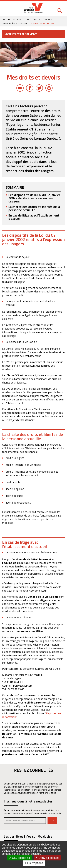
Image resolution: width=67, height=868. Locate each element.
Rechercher (60, 9)
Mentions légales (47, 793)
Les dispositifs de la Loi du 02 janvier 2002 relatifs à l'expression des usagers (34, 198)
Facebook (30, 88)
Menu (7, 9)
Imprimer (49, 88)
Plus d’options (34, 863)
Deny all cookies (47, 858)
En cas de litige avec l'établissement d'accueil (34, 217)
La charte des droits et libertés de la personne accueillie (34, 208)
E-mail (20, 88)
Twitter (39, 88)
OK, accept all (19, 858)
